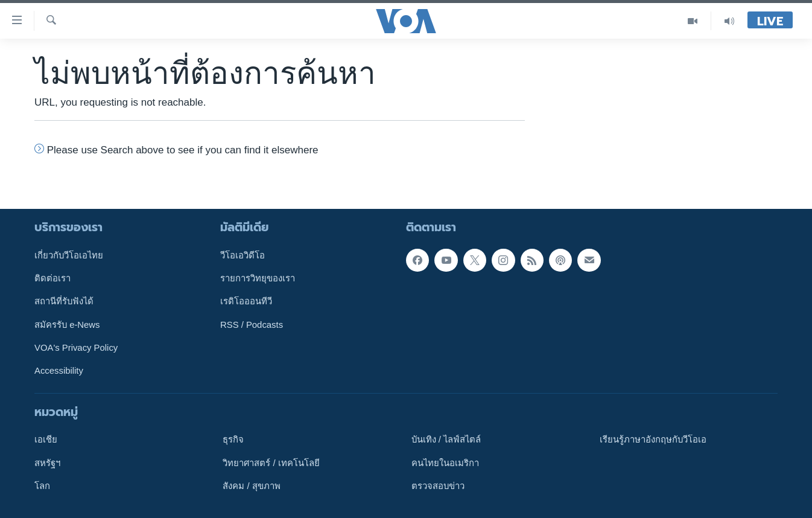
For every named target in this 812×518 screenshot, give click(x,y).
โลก (42, 486)
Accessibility (59, 371)
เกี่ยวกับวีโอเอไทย (69, 255)
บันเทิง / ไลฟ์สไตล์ (446, 440)
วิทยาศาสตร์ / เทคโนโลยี (271, 462)
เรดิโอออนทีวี (246, 301)
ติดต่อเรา (52, 278)
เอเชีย (46, 440)
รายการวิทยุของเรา (258, 278)
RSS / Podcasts (252, 324)
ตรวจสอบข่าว (438, 486)
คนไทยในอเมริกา (445, 462)
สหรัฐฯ (47, 462)
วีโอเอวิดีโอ (243, 255)
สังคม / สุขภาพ (251, 486)
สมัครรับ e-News (67, 324)
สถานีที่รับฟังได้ (64, 301)
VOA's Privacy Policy (76, 348)
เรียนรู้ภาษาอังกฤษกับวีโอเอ (653, 440)
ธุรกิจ (233, 440)
